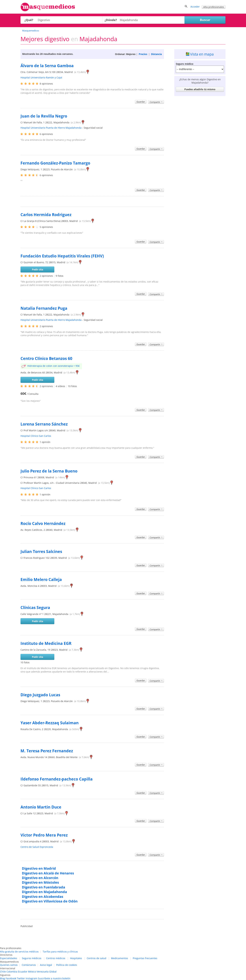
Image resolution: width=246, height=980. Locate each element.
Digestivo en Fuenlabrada (43, 887)
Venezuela (43, 972)
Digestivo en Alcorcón (40, 878)
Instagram (31, 978)
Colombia (12, 972)
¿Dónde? (111, 20)
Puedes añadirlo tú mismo (200, 89)
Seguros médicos (32, 958)
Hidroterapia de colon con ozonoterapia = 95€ (53, 366)
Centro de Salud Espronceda (37, 847)
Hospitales (76, 958)
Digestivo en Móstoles (40, 882)
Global (53, 972)
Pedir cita (37, 269)
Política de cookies (67, 965)
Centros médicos (56, 958)
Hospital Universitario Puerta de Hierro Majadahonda (51, 128)
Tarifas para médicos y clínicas (60, 952)
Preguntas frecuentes (145, 958)
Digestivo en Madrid (39, 868)
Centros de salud (97, 958)
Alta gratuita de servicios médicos (19, 952)
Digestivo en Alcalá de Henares (48, 873)
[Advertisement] (200, 149)
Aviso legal (46, 965)
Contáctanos (29, 965)
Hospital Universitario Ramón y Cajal (41, 77)
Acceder (195, 7)
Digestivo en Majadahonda (44, 892)
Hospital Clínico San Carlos (36, 436)
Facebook (11, 978)
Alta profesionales (214, 7)
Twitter (21, 978)
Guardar (141, 102)
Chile (3, 972)
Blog (2, 978)
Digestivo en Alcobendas (43, 897)
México (32, 972)
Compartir (156, 102)
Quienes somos (9, 965)
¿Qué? (29, 20)
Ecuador (23, 972)
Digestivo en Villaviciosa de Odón (50, 901)
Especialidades (9, 958)
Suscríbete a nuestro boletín (54, 978)
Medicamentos (119, 958)
